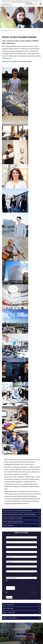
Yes (30, 2)
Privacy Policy (33, 592)
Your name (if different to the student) (14, 565)
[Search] (37, 4)
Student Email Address (11, 545)
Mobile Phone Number (11, 569)
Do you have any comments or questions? (15, 585)
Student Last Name (10, 540)
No (32, 2)
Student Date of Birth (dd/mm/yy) (14, 550)
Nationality (8, 560)
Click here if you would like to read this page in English (17, 61)
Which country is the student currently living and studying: (19, 555)
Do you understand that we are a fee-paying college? (21, 581)
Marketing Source (10, 576)
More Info (21, 634)
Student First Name (10, 535)
